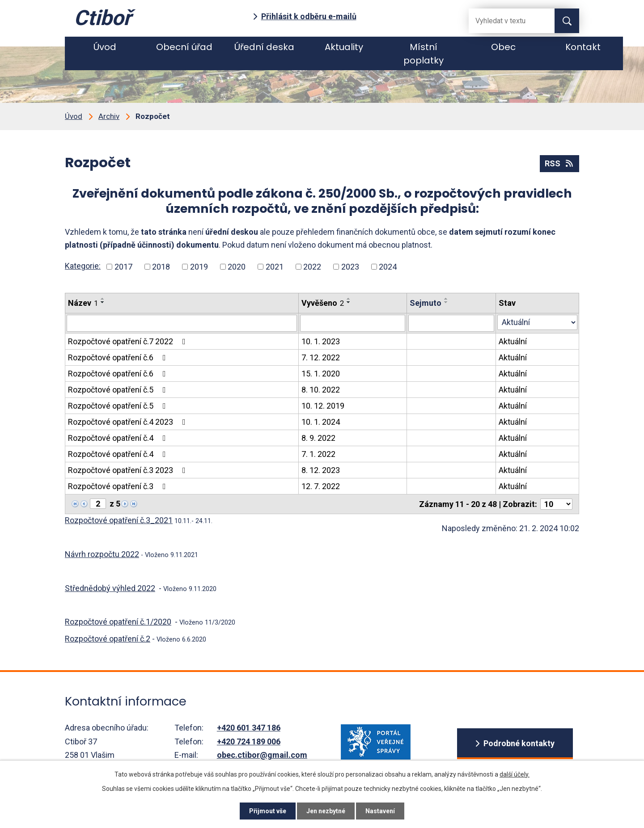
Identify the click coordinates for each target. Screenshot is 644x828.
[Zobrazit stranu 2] (98, 504)
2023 (350, 267)
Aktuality (344, 47)
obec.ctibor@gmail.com (262, 755)
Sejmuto (426, 303)
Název (83, 303)
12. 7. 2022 (321, 486)
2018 (161, 267)
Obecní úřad (184, 47)
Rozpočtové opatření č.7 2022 (129, 341)
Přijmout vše (268, 811)
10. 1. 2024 (321, 422)
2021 (275, 267)
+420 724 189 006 (249, 741)
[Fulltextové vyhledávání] (504, 21)
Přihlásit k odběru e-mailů (309, 16)
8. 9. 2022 (318, 438)
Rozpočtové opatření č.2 (108, 639)
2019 (199, 267)
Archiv (109, 116)
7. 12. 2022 (321, 357)
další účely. (515, 774)
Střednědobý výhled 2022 (110, 588)
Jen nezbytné (326, 811)
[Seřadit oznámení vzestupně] (103, 299)
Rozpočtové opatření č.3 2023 (129, 470)
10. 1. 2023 (321, 341)
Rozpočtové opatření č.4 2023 (129, 422)
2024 (388, 267)
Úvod (105, 47)
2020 (237, 267)
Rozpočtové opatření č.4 (119, 438)
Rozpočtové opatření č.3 (119, 486)
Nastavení (380, 811)
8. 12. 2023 (321, 470)
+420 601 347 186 (249, 728)
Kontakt (583, 47)
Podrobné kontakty (519, 743)
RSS (560, 163)
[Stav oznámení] (537, 322)
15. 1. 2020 (321, 374)
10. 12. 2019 (323, 406)
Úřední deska (264, 47)
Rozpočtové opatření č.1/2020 (118, 622)
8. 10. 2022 (321, 390)
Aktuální (513, 341)
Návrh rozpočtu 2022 (102, 554)
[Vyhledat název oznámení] (182, 323)
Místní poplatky (424, 54)
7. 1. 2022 (318, 454)
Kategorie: (83, 266)
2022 (312, 267)
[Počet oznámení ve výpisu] (556, 504)
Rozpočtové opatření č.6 (119, 357)
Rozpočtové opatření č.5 (119, 390)
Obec (503, 47)
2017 (123, 267)
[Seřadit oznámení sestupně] (103, 302)
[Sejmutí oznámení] (451, 323)
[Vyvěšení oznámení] (353, 323)
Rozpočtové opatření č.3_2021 (119, 520)
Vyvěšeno (323, 303)
